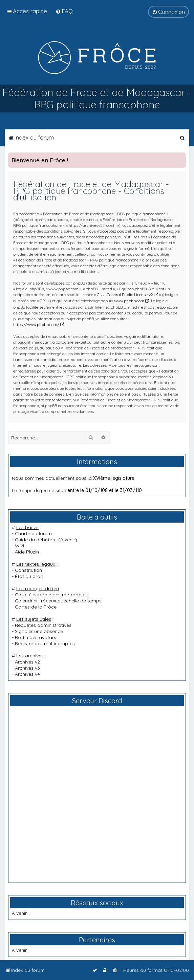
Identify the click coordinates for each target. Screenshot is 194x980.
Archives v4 (27, 674)
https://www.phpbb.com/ (36, 324)
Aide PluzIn (27, 552)
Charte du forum (33, 533)
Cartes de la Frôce (36, 607)
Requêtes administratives (43, 625)
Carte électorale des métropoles (51, 595)
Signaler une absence (39, 631)
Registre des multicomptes (45, 643)
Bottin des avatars (36, 637)
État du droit (29, 576)
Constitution (28, 570)
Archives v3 (27, 668)
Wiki (19, 546)
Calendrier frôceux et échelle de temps (58, 601)
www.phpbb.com (129, 301)
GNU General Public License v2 (125, 295)
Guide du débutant (36, 540)
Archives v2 (27, 662)
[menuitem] (64, 11)
